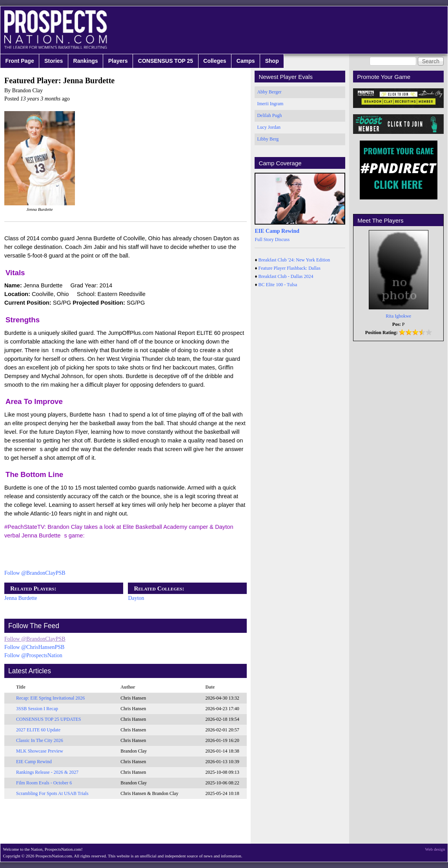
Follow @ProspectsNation (33, 655)
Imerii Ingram (270, 104)
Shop (272, 61)
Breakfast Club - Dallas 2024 (286, 276)
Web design (435, 849)
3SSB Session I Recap (37, 709)
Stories (54, 61)
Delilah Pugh (269, 115)
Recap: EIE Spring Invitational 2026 (50, 698)
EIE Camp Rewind (34, 762)
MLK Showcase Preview (40, 751)
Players (118, 61)
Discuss (282, 239)
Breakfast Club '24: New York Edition (294, 260)
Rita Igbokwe (398, 316)
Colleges (215, 61)
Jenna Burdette (21, 598)
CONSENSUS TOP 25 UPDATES (49, 719)
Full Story (264, 239)
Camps (246, 61)
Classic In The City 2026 (40, 740)
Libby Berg (268, 139)
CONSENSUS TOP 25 (166, 61)
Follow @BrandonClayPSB (35, 573)
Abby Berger (269, 92)
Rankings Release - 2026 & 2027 (47, 772)
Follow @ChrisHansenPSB (34, 647)
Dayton (136, 598)
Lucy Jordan (269, 127)
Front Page (20, 61)
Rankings (86, 61)
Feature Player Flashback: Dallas (290, 268)
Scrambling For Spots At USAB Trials (52, 793)
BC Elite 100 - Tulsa (278, 285)
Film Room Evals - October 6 (44, 783)
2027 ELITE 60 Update (38, 730)
